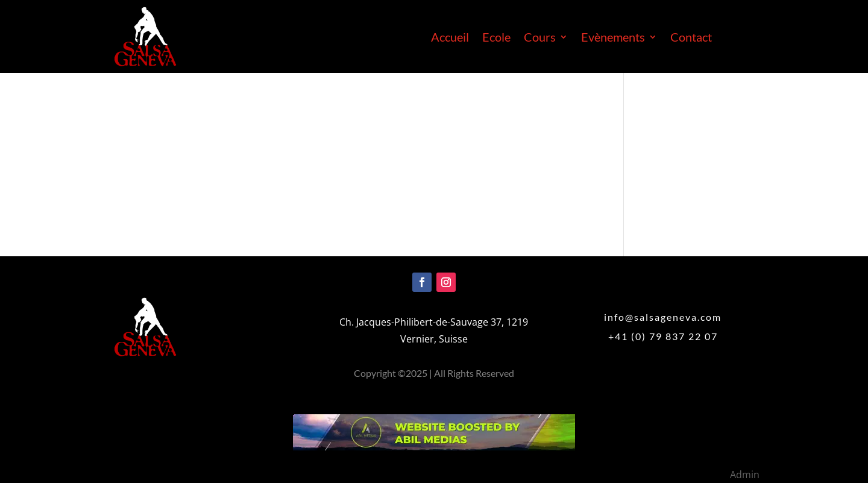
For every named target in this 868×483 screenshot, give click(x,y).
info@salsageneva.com (663, 317)
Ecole (496, 38)
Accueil (450, 38)
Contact (691, 38)
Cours (540, 38)
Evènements (613, 38)
